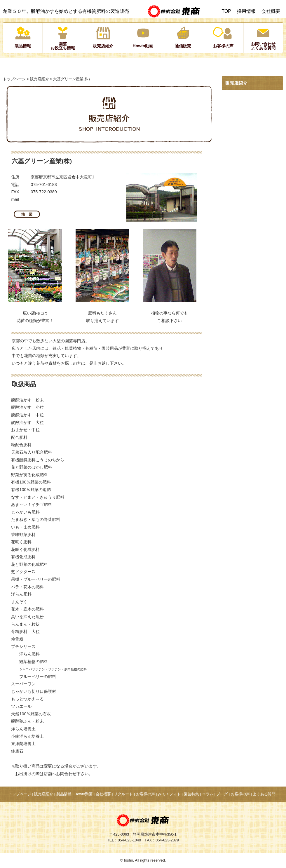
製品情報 (64, 794)
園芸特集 (191, 794)
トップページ (14, 79)
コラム (208, 794)
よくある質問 (264, 794)
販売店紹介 (40, 79)
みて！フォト (169, 794)
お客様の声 (145, 794)
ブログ (222, 794)
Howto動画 (83, 794)
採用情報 (246, 11)
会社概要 (271, 11)
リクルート (123, 794)
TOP (226, 11)
